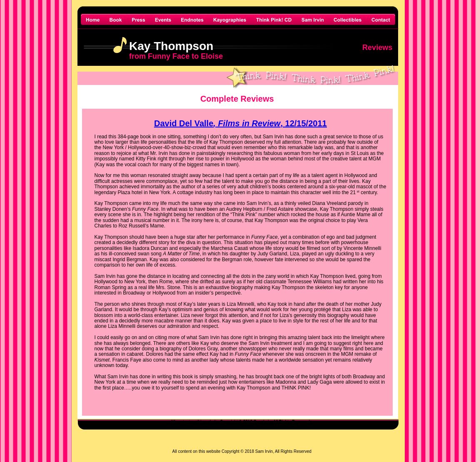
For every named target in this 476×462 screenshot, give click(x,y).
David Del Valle (184, 123)
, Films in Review (247, 123)
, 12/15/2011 (303, 123)
